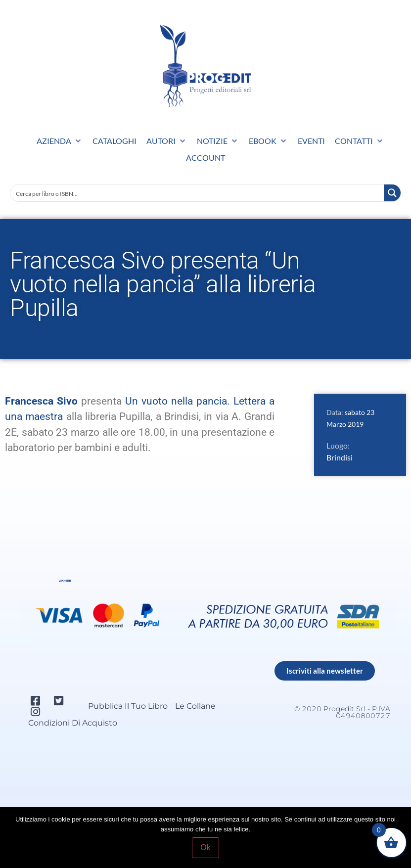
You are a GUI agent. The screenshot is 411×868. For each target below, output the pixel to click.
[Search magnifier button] (392, 193)
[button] (60, 141)
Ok (205, 847)
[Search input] (198, 193)
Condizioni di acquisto (73, 723)
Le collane (195, 706)
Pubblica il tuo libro (128, 706)
